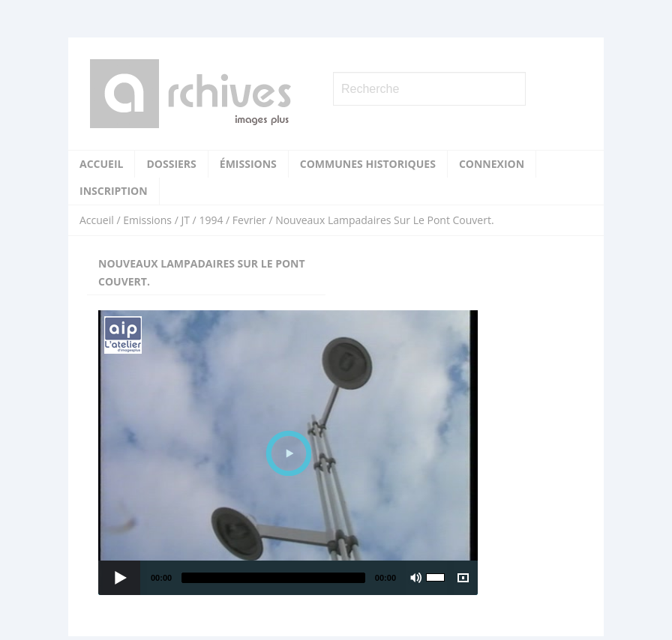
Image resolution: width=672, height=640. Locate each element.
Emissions (147, 220)
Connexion (492, 164)
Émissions (248, 164)
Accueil (101, 164)
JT (185, 220)
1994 (211, 220)
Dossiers (171, 164)
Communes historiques (368, 164)
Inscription (114, 191)
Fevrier (249, 220)
